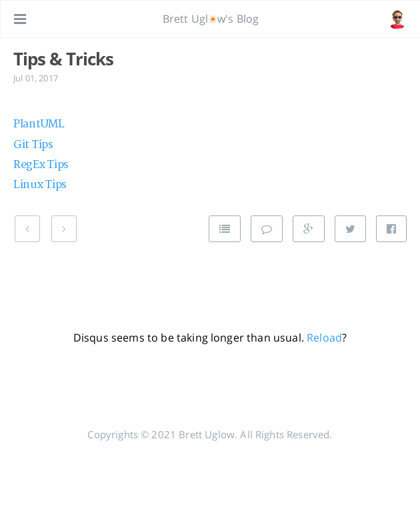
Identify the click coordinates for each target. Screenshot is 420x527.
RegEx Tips (41, 165)
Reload (324, 338)
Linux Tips (40, 185)
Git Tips (33, 145)
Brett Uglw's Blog (211, 19)
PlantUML (39, 124)
